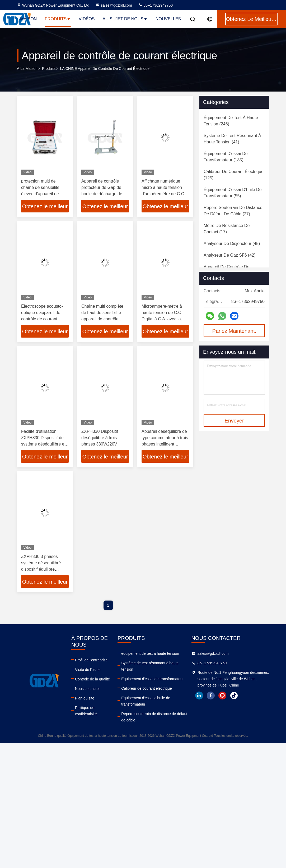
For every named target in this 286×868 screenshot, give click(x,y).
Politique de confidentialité (86, 711)
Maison (28, 19)
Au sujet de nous (125, 19)
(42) (230, 255)
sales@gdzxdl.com (114, 5)
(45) (232, 244)
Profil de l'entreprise (91, 660)
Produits (58, 19)
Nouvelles (168, 19)
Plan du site (85, 698)
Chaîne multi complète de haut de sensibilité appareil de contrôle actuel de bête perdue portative (102, 319)
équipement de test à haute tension (150, 653)
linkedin (199, 696)
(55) (233, 193)
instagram (222, 696)
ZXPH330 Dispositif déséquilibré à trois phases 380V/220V (100, 438)
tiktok (234, 696)
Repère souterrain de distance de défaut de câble (154, 717)
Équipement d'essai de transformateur (152, 679)
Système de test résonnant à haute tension (150, 666)
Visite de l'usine (88, 670)
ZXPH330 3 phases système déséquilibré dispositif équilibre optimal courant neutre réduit (42, 569)
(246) (231, 121)
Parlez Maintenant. (234, 331)
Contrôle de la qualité (92, 679)
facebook (211, 696)
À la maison (27, 69)
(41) (232, 139)
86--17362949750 (156, 5)
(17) (227, 229)
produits (49, 69)
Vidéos (87, 19)
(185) (226, 157)
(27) (233, 211)
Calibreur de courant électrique (146, 688)
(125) (234, 175)
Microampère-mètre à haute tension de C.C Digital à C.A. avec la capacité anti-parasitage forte (164, 319)
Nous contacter (87, 689)
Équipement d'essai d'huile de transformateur (146, 701)
